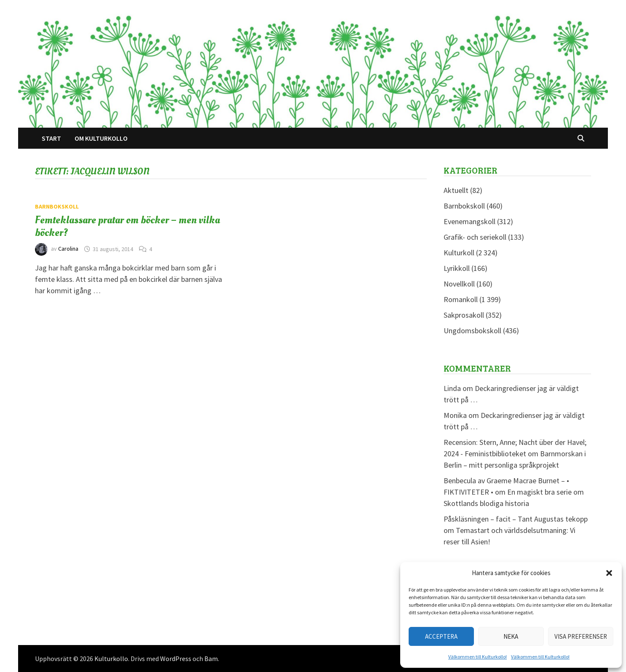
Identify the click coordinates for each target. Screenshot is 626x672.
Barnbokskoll (57, 206)
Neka (511, 636)
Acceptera (441, 636)
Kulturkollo (111, 659)
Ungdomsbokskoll (472, 331)
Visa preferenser (581, 636)
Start (51, 138)
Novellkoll (459, 284)
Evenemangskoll (469, 221)
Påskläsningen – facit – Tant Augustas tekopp (516, 519)
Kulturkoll (459, 253)
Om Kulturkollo (101, 138)
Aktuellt (456, 190)
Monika (455, 415)
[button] (609, 573)
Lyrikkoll (457, 268)
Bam (211, 659)
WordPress (176, 659)
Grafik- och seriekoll (475, 237)
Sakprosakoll (464, 315)
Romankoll (461, 299)
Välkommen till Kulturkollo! (478, 657)
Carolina (68, 249)
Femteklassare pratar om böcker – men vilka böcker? (127, 226)
